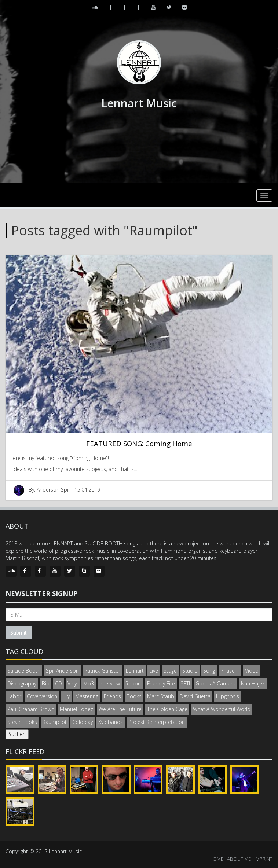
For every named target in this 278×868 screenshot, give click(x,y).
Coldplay (83, 722)
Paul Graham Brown (31, 709)
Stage (170, 671)
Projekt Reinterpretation (157, 722)
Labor (14, 696)
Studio (190, 671)
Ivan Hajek (253, 683)
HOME (216, 859)
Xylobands (111, 722)
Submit (19, 632)
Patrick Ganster (102, 671)
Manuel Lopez (76, 709)
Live (154, 671)
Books (134, 696)
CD (58, 683)
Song (209, 671)
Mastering (87, 696)
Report (133, 683)
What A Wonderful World (222, 709)
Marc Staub (161, 696)
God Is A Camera (215, 683)
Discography (22, 683)
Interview (110, 683)
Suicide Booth (24, 671)
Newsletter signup (42, 593)
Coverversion (42, 696)
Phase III (230, 671)
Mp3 (89, 683)
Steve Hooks (22, 722)
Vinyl (73, 683)
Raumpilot (55, 722)
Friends (112, 696)
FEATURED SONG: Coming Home (139, 443)
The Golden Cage (167, 709)
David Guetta (195, 696)
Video (252, 671)
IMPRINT (264, 859)
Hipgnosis (228, 696)
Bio (46, 683)
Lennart (135, 671)
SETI (185, 683)
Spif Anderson (62, 671)
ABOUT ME (239, 859)
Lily (66, 696)
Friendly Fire (161, 683)
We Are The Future (120, 709)
